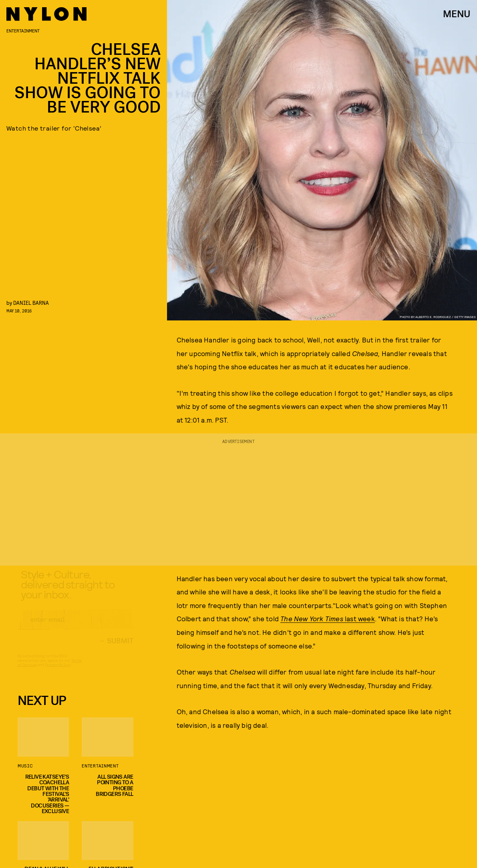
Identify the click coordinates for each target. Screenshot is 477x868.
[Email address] (75, 627)
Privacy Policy (58, 672)
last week (328, 618)
